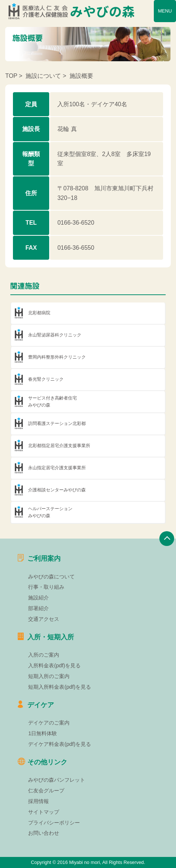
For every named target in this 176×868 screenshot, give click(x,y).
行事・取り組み (46, 587)
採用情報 (38, 801)
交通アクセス (44, 619)
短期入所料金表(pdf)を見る (60, 687)
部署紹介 (38, 608)
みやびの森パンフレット (57, 780)
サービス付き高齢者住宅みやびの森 (53, 402)
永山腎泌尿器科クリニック (55, 335)
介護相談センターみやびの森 (57, 490)
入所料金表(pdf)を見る (54, 665)
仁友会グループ (46, 791)
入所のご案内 (44, 655)
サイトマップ (44, 812)
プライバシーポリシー (54, 823)
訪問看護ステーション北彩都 (57, 423)
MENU (165, 11)
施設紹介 (38, 598)
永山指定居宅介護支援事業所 (57, 468)
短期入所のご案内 (49, 676)
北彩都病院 (39, 313)
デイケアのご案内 (49, 723)
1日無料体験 (43, 733)
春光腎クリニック (46, 379)
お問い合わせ (44, 833)
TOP (11, 76)
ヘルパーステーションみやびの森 (50, 512)
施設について (43, 76)
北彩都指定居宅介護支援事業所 (59, 446)
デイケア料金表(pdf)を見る (60, 744)
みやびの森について (51, 577)
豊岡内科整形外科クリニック (57, 357)
